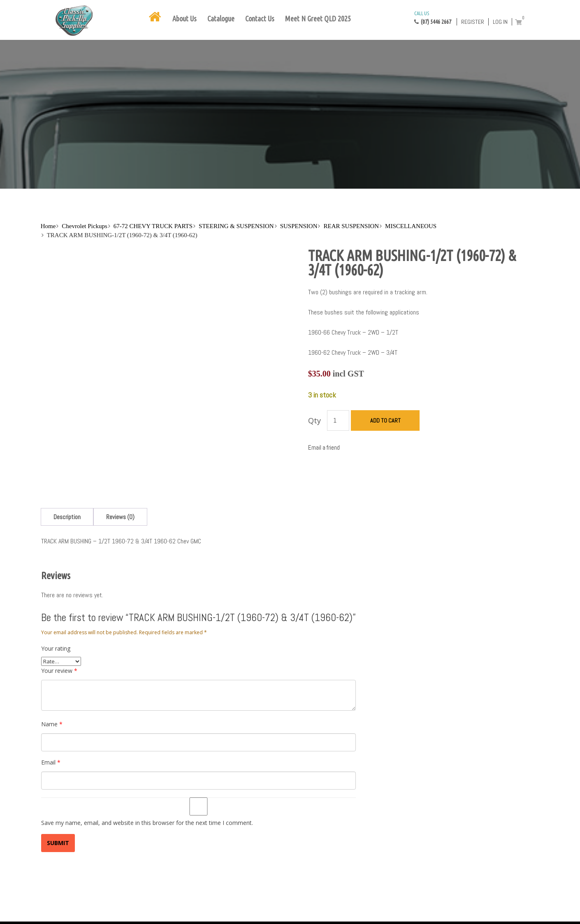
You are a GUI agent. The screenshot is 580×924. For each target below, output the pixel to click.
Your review (59, 671)
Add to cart (385, 420)
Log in (500, 22)
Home (48, 226)
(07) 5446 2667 (433, 17)
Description (67, 517)
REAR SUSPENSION (351, 226)
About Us (184, 18)
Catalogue (221, 18)
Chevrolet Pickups (84, 226)
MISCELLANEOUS (411, 226)
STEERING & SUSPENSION (236, 226)
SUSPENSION (299, 226)
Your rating (56, 648)
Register (473, 22)
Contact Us (260, 18)
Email (51, 762)
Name (52, 724)
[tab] (67, 517)
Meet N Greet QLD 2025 (318, 18)
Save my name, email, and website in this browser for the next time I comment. (147, 823)
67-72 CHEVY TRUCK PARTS (153, 226)
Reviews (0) (120, 517)
